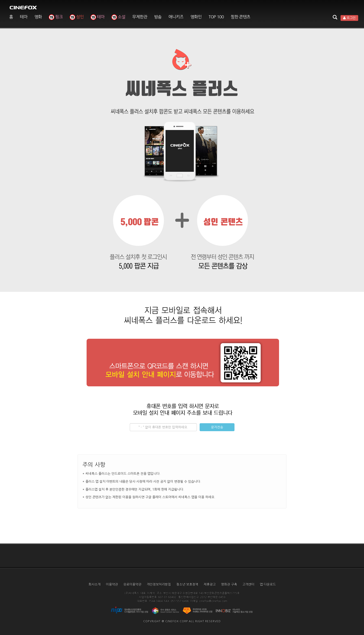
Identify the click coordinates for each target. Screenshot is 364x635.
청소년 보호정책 (187, 584)
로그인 (349, 18)
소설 (118, 17)
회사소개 (94, 584)
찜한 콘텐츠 (240, 17)
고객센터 (248, 584)
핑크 (56, 17)
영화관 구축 (229, 584)
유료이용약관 (132, 584)
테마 (24, 17)
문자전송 (217, 427)
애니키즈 (176, 17)
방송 (158, 17)
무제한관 (140, 17)
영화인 (196, 17)
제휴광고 (210, 584)
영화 (38, 17)
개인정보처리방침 (159, 584)
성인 (77, 17)
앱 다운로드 (268, 584)
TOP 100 (216, 17)
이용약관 (112, 584)
